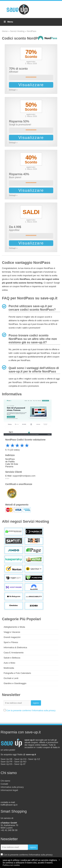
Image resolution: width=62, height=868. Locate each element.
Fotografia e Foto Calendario (17, 673)
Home (5, 31)
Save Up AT (20, 764)
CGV (7, 478)
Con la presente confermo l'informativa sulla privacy (31, 710)
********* (31, 78)
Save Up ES (7, 764)
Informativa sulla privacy (12, 787)
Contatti (4, 784)
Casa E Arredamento (14, 653)
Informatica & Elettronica (15, 647)
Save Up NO (20, 762)
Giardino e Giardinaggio (15, 683)
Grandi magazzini (12, 637)
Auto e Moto (9, 663)
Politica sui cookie (11, 865)
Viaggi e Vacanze (12, 632)
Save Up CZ (34, 759)
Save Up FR (7, 762)
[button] (59, 860)
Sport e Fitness (11, 642)
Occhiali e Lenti (11, 678)
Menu (8, 22)
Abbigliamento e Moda (14, 627)
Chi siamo (5, 781)
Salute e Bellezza (12, 658)
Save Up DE (7, 759)
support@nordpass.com (24, 476)
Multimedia (9, 668)
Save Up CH (20, 759)
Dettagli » (13, 90)
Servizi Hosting (17, 31)
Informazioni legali (9, 790)
